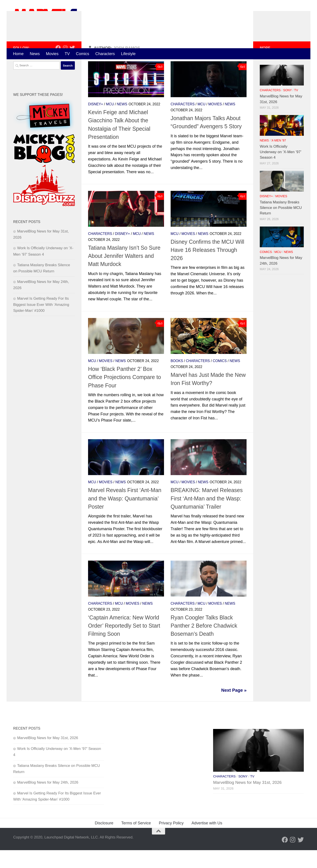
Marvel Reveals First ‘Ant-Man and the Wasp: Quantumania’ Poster (125, 516)
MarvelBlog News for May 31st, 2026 (48, 756)
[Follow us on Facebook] (58, 66)
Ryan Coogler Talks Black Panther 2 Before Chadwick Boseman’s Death (204, 644)
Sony (287, 108)
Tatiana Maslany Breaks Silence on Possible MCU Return (281, 226)
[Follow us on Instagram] (65, 66)
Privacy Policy (171, 841)
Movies (52, 54)
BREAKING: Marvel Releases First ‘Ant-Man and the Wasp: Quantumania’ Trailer (207, 516)
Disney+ (96, 122)
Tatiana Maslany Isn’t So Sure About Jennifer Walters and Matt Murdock (124, 274)
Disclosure (104, 841)
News (35, 54)
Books (177, 379)
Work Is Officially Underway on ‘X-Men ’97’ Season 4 (281, 170)
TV (67, 54)
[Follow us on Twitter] (72, 66)
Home (18, 54)
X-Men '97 (279, 158)
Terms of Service (136, 841)
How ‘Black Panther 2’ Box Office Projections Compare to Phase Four (124, 395)
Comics (83, 54)
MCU (110, 122)
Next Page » (234, 708)
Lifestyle (128, 54)
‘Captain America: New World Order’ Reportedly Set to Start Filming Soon (124, 644)
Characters (105, 54)
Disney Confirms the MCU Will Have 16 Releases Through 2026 (207, 268)
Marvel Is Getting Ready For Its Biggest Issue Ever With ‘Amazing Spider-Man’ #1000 (41, 322)
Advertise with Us (207, 841)
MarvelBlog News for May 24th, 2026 (48, 800)
